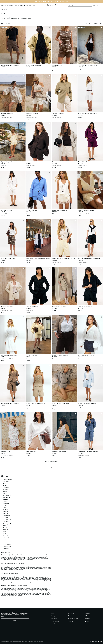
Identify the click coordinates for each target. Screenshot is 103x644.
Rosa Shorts (6, 542)
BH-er (4, 506)
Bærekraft (71, 621)
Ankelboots (6, 504)
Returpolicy (55, 616)
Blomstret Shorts (7, 520)
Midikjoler (5, 489)
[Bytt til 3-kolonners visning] (92, 23)
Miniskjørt (5, 514)
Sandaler (5, 485)
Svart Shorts (6, 548)
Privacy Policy (24, 642)
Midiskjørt (5, 512)
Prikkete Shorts (7, 538)
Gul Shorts (6, 530)
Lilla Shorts (6, 534)
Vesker (5, 493)
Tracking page (55, 621)
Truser (5, 508)
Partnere (70, 616)
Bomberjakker (7, 497)
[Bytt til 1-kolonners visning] (87, 23)
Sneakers (5, 499)
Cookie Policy (30, 642)
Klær (2, 10)
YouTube (87, 624)
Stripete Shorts (7, 546)
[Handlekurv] (100, 5)
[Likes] (97, 5)
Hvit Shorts (6, 532)
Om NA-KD (71, 613)
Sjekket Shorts (7, 544)
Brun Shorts (6, 522)
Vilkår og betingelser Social (15, 642)
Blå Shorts (6, 518)
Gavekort (54, 624)
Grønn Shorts (6, 528)
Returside (54, 619)
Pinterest (87, 621)
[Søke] (80, 5)
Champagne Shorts (8, 524)
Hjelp (53, 613)
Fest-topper (6, 481)
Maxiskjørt (6, 510)
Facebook (87, 619)
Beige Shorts (6, 516)
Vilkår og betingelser (5, 642)
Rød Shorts (6, 540)
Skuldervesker (7, 495)
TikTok (87, 616)
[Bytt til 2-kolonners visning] (89, 23)
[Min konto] (94, 5)
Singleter (5, 483)
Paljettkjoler (6, 487)
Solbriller (5, 491)
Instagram (87, 613)
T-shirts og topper (8, 479)
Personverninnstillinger (39, 642)
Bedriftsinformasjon (73, 619)
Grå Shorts (6, 526)
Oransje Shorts (7, 536)
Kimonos (5, 502)
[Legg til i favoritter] (24, 27)
